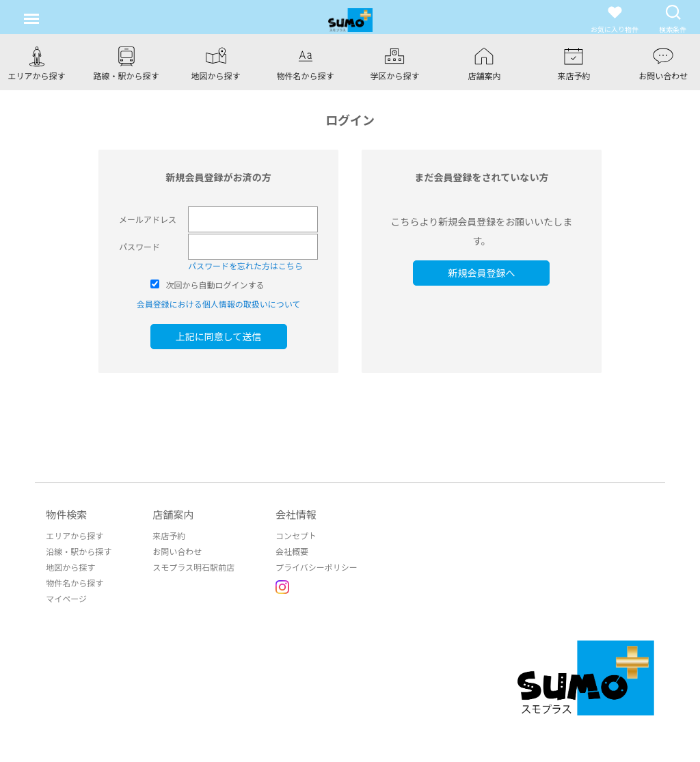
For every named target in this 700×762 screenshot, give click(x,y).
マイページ (66, 598)
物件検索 (66, 514)
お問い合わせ (177, 551)
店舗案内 (173, 514)
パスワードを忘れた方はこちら (245, 266)
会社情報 (296, 514)
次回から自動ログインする (215, 285)
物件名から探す (75, 583)
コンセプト (296, 535)
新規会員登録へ (481, 273)
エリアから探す (75, 535)
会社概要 (292, 551)
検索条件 (673, 19)
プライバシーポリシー (317, 567)
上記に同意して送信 (219, 336)
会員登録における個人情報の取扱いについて (219, 304)
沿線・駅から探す (79, 551)
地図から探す (70, 567)
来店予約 (169, 535)
